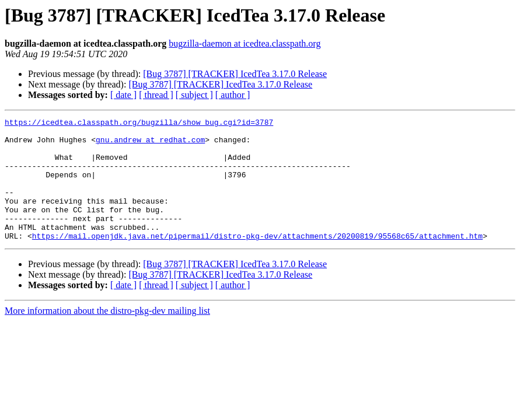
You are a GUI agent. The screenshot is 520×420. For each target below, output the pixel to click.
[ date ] (123, 95)
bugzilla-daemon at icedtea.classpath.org (245, 43)
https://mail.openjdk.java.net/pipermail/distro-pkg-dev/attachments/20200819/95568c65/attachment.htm (257, 260)
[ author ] (233, 95)
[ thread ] (156, 95)
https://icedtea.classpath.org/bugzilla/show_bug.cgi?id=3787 (139, 124)
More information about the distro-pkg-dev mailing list (107, 335)
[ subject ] (194, 95)
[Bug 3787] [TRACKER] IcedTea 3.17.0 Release (235, 74)
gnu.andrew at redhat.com (150, 145)
